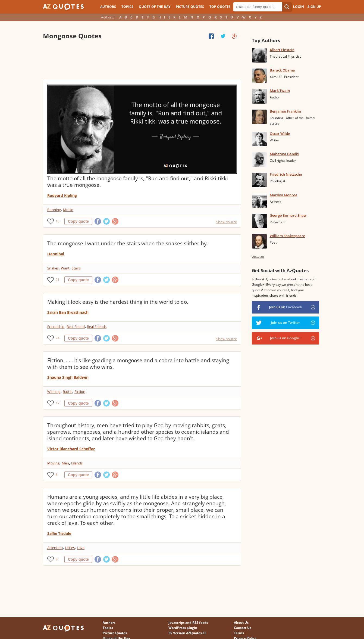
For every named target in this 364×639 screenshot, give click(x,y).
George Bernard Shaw (288, 215)
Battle (68, 392)
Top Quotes (220, 7)
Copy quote (78, 221)
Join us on (285, 307)
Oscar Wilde (280, 134)
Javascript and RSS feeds (188, 623)
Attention (55, 548)
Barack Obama (282, 70)
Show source (227, 222)
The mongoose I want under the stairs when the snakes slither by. (128, 243)
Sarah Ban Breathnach (68, 312)
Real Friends (97, 327)
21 (58, 280)
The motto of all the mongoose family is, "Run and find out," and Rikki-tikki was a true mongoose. (138, 182)
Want (65, 268)
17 (58, 403)
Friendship (56, 327)
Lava (81, 548)
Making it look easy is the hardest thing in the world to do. (118, 302)
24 (58, 338)
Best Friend (76, 327)
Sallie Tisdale (59, 533)
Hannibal (56, 254)
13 (58, 221)
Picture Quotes (190, 7)
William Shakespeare (287, 236)
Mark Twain (280, 91)
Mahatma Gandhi (285, 154)
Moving (53, 463)
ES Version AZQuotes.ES (187, 633)
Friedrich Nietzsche (286, 174)
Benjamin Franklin (285, 111)
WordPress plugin (183, 628)
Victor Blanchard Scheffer (71, 449)
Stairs (76, 268)
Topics (127, 7)
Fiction (80, 392)
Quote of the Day (155, 7)
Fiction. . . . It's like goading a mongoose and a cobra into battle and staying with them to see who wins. (138, 364)
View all (258, 257)
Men (65, 463)
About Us (241, 623)
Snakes (53, 268)
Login (299, 7)
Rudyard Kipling (62, 195)
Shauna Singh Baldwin (68, 377)
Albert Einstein (282, 50)
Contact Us (243, 628)
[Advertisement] (142, 60)
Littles (70, 548)
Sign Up (314, 7)
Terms (239, 633)
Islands (77, 463)
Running (54, 210)
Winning (54, 392)
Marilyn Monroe (283, 195)
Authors (108, 7)
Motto (68, 210)
